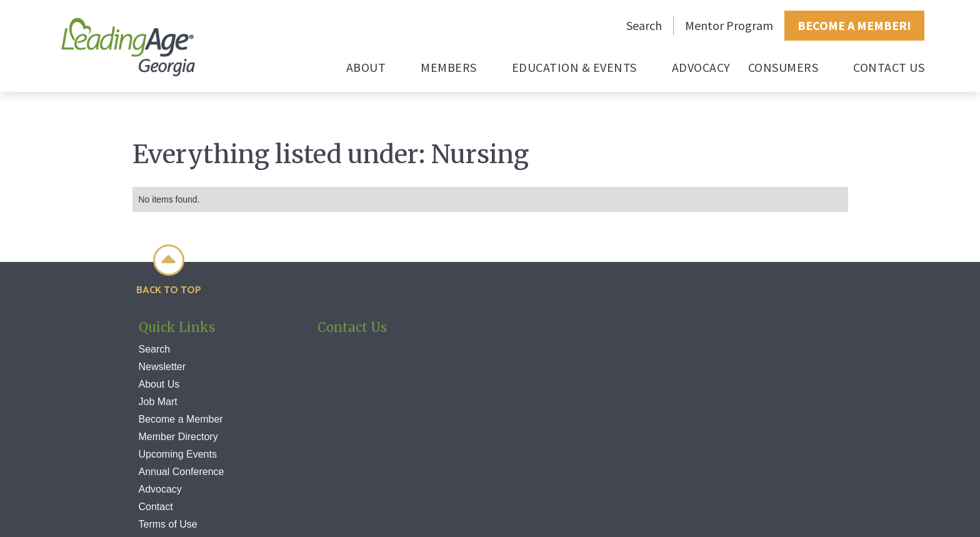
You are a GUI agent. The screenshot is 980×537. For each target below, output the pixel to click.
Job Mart (158, 402)
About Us (159, 384)
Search (644, 25)
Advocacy (160, 489)
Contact (156, 507)
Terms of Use (168, 524)
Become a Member (181, 419)
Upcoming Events (178, 454)
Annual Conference (182, 472)
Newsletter (162, 367)
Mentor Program (729, 25)
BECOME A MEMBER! (854, 25)
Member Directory (178, 437)
